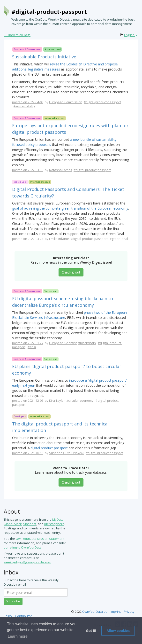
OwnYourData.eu (95, 612)
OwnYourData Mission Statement (40, 539)
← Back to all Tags (17, 35)
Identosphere (54, 524)
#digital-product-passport (49, 12)
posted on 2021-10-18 (28, 453)
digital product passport (49, 448)
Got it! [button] (91, 631)
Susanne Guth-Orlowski (67, 453)
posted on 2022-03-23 (28, 239)
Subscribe (13, 601)
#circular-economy (80, 401)
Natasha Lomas (61, 170)
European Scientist (63, 343)
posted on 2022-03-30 (28, 170)
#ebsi (32, 347)
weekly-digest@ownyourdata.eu (27, 562)
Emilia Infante (59, 239)
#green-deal (119, 239)
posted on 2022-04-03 (28, 102)
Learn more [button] (18, 636)
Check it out (71, 272)
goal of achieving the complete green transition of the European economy (70, 208)
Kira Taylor (57, 401)
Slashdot (30, 524)
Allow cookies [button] (118, 631)
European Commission (66, 102)
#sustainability (24, 106)
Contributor (24, 616)
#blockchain (87, 343)
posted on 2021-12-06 (28, 401)
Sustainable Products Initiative (44, 57)
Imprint (116, 612)
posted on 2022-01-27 (28, 343)
